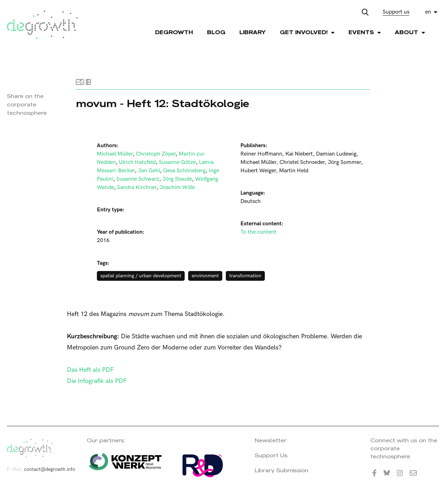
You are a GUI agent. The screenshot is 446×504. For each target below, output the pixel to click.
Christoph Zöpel (156, 154)
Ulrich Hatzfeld (137, 162)
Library (253, 32)
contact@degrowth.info (50, 469)
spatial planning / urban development (141, 276)
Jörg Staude (177, 179)
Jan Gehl (149, 171)
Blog (216, 32)
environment (205, 276)
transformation (245, 276)
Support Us (271, 455)
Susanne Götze (177, 162)
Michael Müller (115, 154)
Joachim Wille (177, 187)
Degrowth (174, 32)
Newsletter (271, 440)
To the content (258, 232)
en (428, 12)
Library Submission (282, 470)
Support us (396, 12)
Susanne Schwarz (138, 179)
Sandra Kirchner (137, 187)
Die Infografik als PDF (97, 381)
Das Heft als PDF (90, 370)
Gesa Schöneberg (184, 171)
